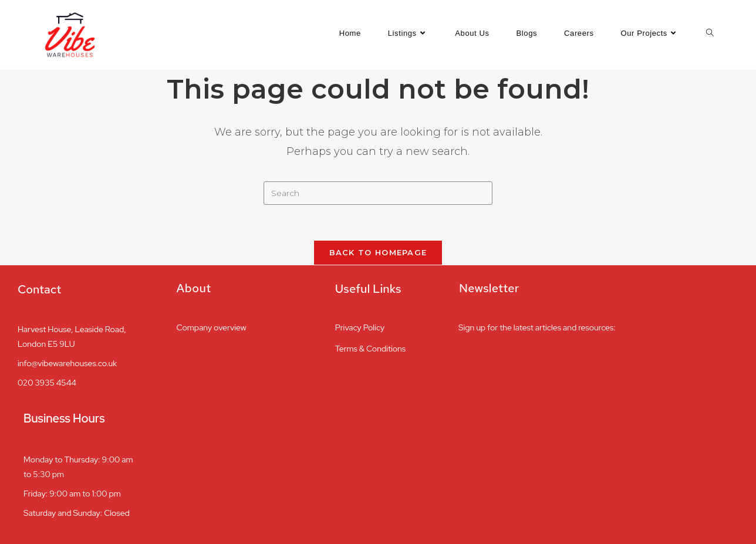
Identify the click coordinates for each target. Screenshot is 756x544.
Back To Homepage (378, 252)
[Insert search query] (378, 193)
